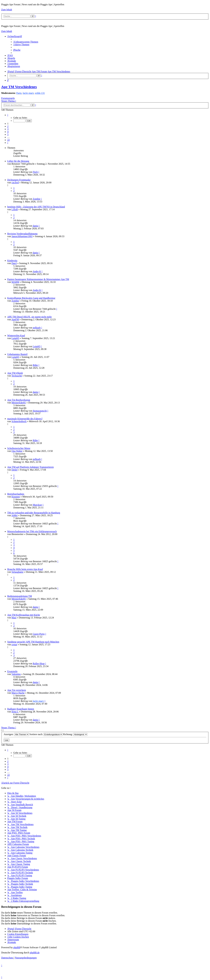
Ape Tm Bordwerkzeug (19, 400)
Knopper (16, 497)
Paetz (19, 93)
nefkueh (37, 328)
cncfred (15, 183)
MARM (15, 282)
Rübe (35, 365)
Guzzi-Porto (39, 634)
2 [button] (8, 126)
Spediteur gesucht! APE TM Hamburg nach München (33, 642)
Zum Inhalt (7, 10)
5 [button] (8, 134)
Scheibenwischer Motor (19, 448)
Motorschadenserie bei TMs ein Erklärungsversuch (32, 531)
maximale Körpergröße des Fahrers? (25, 419)
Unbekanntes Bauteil (17, 354)
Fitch (35, 172)
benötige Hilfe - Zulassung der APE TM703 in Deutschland (36, 207)
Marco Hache (18, 693)
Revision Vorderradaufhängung (22, 234)
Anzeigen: (16, 734)
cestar (14, 644)
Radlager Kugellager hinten (21, 709)
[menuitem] (26, 42)
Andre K (37, 271)
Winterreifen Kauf (16, 336)
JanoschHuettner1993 (22, 236)
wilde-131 (40, 93)
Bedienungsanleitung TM (20, 596)
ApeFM (15, 319)
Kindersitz (12, 261)
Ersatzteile (12, 671)
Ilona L (15, 712)
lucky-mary (28, 93)
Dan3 (14, 263)
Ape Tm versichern (17, 690)
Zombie (36, 199)
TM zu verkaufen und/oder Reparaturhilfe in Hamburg (34, 513)
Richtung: (75, 734)
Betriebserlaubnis (16, 494)
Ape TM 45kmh (15, 373)
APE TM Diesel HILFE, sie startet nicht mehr (30, 317)
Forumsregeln (8, 98)
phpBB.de (35, 953)
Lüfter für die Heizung (18, 161)
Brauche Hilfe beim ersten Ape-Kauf (25, 569)
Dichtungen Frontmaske (19, 180)
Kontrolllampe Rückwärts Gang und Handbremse (31, 298)
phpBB (17, 947)
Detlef (15, 470)
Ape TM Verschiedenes (19, 87)
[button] (8, 115)
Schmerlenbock (19, 421)
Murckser (37, 505)
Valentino (16, 674)
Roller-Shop (39, 664)
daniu (35, 226)
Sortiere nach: (46, 734)
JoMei (15, 515)
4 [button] (8, 132)
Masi (14, 618)
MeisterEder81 (19, 403)
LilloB (15, 209)
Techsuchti (17, 376)
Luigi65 (15, 338)
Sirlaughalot (17, 572)
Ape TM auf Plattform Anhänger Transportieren (30, 467)
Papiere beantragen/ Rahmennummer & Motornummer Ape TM (38, 279)
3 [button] (8, 129)
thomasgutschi (40, 411)
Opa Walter (17, 451)
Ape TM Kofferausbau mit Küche (24, 615)
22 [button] (8, 140)
